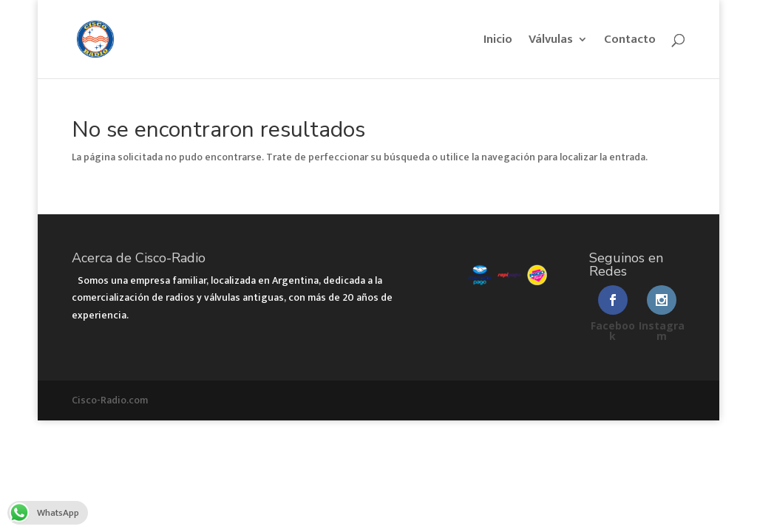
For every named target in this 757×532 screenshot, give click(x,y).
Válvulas (551, 42)
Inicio (498, 42)
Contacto (630, 42)
